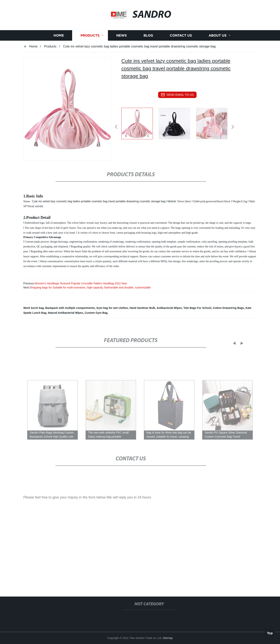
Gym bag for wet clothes (112, 308)
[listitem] (140, 125)
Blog (148, 37)
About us (218, 37)
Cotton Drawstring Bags (228, 308)
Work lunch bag (34, 308)
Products (90, 37)
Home (59, 37)
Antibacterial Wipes (169, 308)
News (122, 37)
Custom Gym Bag (96, 313)
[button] (116, 127)
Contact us (181, 37)
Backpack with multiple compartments (70, 308)
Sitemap (168, 638)
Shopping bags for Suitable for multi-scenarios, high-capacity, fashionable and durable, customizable (90, 287)
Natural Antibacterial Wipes (65, 313)
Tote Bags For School (197, 308)
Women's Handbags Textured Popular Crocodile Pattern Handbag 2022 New (81, 283)
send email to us (177, 95)
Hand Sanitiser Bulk (142, 308)
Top (270, 632)
